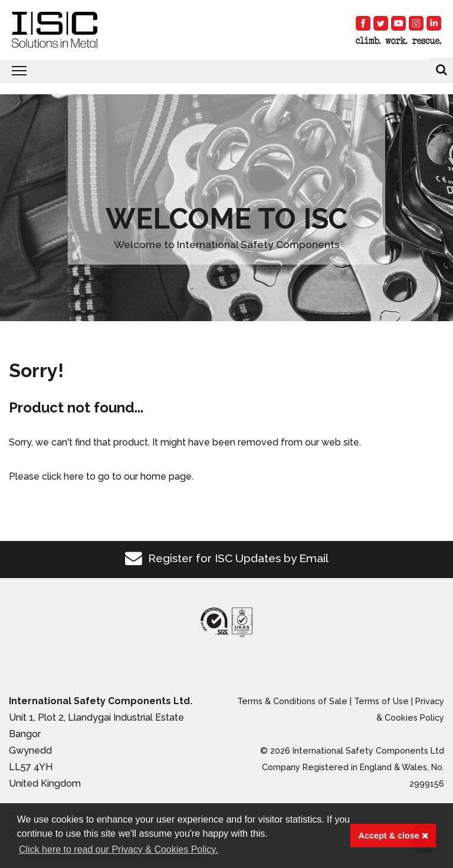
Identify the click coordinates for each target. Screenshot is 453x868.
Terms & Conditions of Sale (292, 701)
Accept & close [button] (393, 836)
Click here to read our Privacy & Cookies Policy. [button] (119, 849)
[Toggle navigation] (226, 71)
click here (63, 476)
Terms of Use (381, 701)
